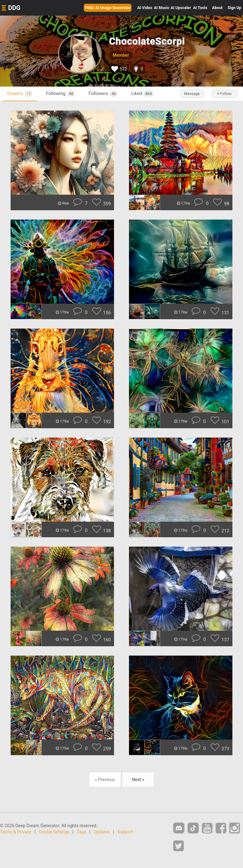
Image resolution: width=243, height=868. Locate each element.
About (217, 8)
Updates (102, 832)
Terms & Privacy (16, 832)
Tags (81, 832)
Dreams (19, 94)
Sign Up (235, 8)
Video (145, 8)
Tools (200, 8)
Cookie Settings (54, 832)
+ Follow (224, 94)
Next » (138, 780)
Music (162, 8)
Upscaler (181, 8)
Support (125, 832)
